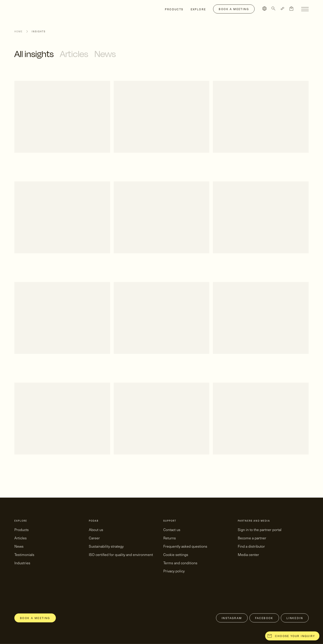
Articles (74, 54)
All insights (34, 54)
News (105, 54)
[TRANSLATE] (282, 9)
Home (19, 31)
